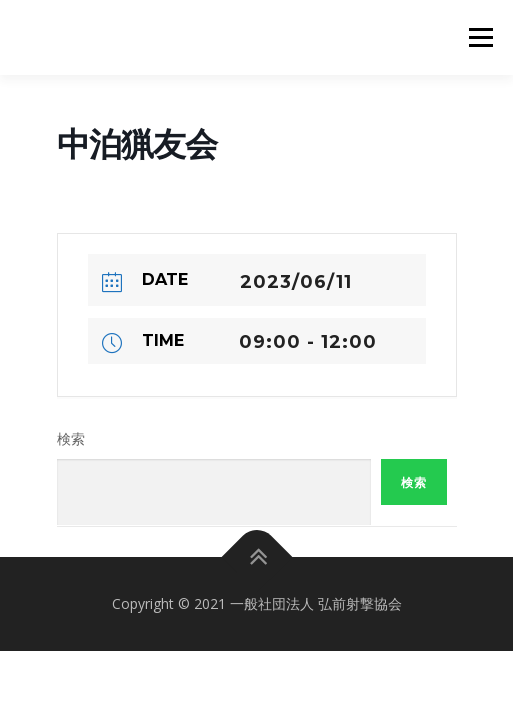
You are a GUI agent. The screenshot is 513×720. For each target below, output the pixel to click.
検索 (71, 439)
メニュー (480, 37)
